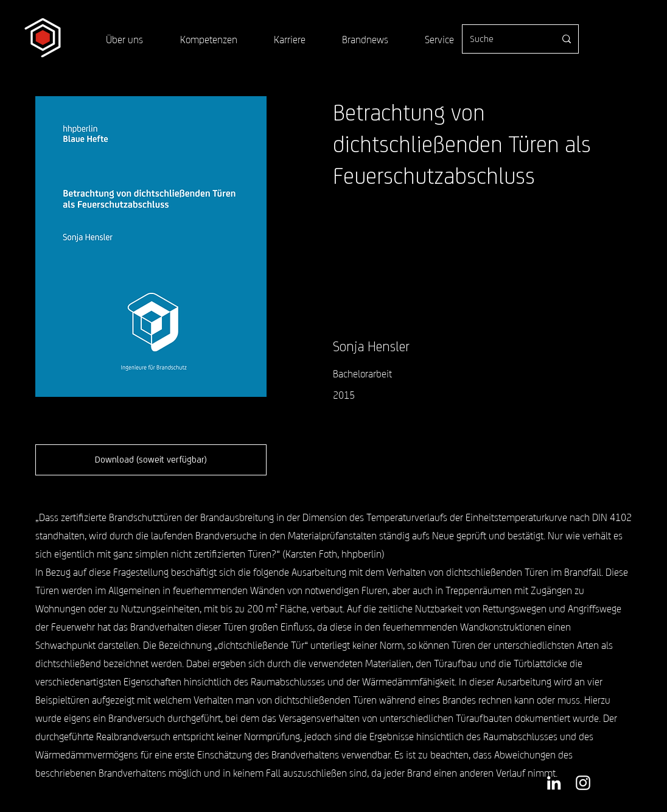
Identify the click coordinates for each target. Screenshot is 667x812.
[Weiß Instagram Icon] (583, 783)
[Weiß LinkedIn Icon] (554, 783)
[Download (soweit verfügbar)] (151, 460)
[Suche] (503, 39)
